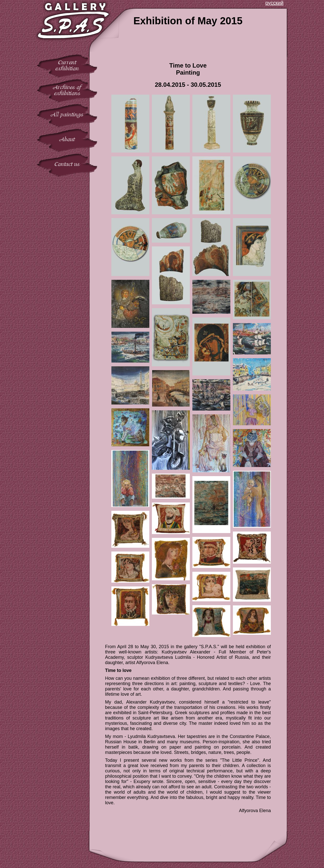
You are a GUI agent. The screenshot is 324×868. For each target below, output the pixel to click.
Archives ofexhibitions (67, 90)
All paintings (67, 114)
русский (274, 3)
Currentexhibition (67, 65)
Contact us (67, 164)
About (67, 139)
